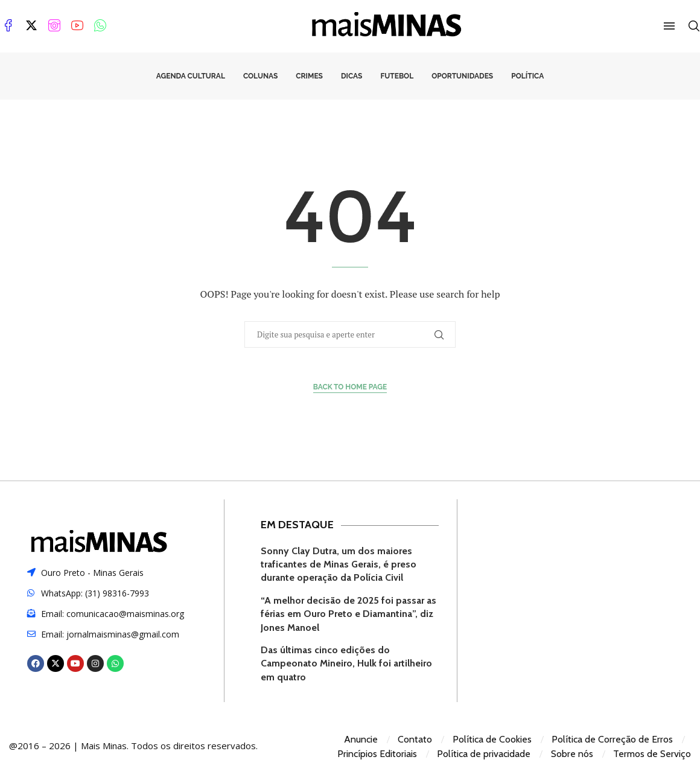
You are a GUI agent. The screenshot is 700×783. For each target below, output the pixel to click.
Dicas (352, 76)
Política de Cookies (492, 739)
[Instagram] (54, 26)
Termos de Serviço (652, 754)
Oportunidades (462, 76)
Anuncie (361, 739)
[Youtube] (77, 26)
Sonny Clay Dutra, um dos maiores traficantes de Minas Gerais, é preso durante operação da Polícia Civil (339, 564)
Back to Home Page (350, 387)
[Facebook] (8, 26)
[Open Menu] (669, 26)
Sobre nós (572, 754)
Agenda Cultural (191, 76)
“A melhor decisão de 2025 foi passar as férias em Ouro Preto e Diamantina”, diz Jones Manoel (348, 614)
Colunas (260, 76)
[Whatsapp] (100, 26)
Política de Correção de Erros (612, 739)
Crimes (309, 76)
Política (527, 76)
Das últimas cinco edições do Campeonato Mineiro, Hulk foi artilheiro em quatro (346, 663)
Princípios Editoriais (377, 754)
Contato (415, 739)
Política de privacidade (484, 754)
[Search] (694, 26)
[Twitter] (31, 26)
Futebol (397, 76)
